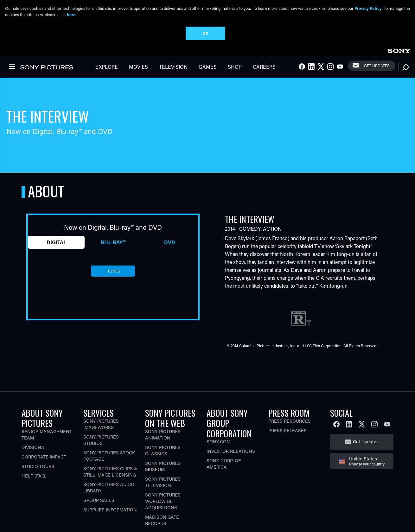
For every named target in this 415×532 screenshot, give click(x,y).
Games (208, 64)
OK (205, 33)
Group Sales (99, 498)
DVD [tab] (170, 239)
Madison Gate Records (162, 518)
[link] (399, 47)
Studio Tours (38, 464)
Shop (235, 64)
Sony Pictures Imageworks (101, 422)
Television (173, 64)
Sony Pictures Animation (163, 432)
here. (72, 14)
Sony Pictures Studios (101, 437)
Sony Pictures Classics (163, 448)
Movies (138, 64)
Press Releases (287, 428)
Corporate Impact (44, 454)
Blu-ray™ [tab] (113, 239)
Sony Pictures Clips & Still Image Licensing (110, 469)
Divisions (33, 445)
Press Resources (290, 418)
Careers (264, 64)
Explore (107, 64)
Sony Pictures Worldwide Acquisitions (163, 499)
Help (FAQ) (34, 473)
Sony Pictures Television (163, 480)
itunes (113, 268)
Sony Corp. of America (224, 461)
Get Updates (377, 63)
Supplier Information (110, 507)
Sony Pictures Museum (163, 464)
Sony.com (218, 439)
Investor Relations (231, 449)
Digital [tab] (56, 239)
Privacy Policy (368, 8)
